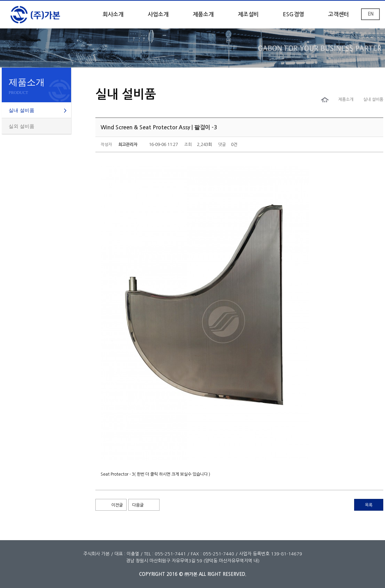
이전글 (117, 505)
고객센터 (339, 14)
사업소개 (158, 14)
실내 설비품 (22, 110)
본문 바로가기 (0, 1)
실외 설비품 (22, 126)
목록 (369, 505)
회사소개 (113, 14)
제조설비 (248, 14)
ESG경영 (293, 14)
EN (371, 14)
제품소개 (203, 14)
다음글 (138, 505)
